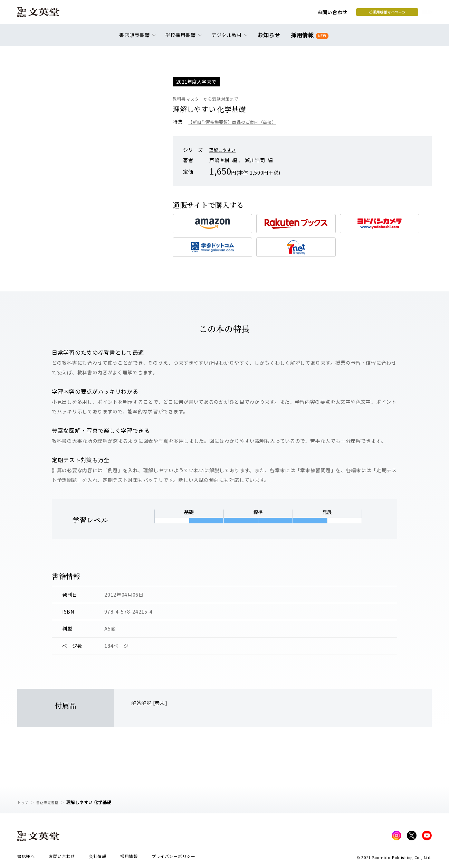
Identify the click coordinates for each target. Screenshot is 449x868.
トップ (24, 802)
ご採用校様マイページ (332, 14)
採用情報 (308, 39)
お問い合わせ (277, 15)
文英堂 (44, 15)
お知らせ (270, 39)
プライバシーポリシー (174, 858)
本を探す (401, 14)
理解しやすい (224, 150)
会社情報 (98, 858)
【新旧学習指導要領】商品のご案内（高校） (239, 122)
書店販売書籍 (51, 802)
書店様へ (26, 858)
